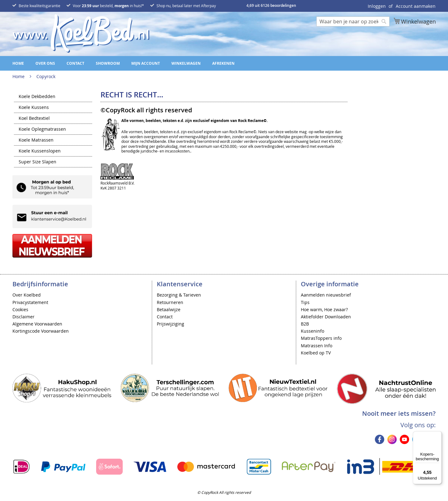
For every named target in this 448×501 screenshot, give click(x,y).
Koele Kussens (34, 108)
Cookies (20, 309)
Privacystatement (30, 302)
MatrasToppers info (321, 338)
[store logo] (81, 33)
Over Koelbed (27, 295)
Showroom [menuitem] (108, 63)
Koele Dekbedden (37, 97)
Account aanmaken (416, 6)
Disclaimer (23, 317)
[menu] (224, 63)
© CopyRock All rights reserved (224, 492)
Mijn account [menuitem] (146, 63)
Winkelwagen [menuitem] (186, 63)
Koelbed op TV (316, 353)
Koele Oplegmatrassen (42, 129)
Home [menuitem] (18, 63)
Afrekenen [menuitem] (223, 63)
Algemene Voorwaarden (37, 324)
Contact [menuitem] (75, 63)
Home (19, 76)
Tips (305, 302)
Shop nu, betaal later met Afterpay (186, 6)
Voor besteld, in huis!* (108, 6)
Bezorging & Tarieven (179, 295)
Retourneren (170, 302)
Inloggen (377, 6)
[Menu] (438, 435)
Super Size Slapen (37, 162)
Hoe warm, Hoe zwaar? (324, 309)
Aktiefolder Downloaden (326, 317)
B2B (305, 324)
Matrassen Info (317, 346)
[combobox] (353, 21)
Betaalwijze (169, 309)
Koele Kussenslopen (40, 151)
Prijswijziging (170, 324)
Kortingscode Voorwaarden (41, 331)
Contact (165, 317)
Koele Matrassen (36, 140)
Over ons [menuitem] (45, 63)
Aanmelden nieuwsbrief (326, 295)
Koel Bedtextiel (34, 119)
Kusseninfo (313, 331)
